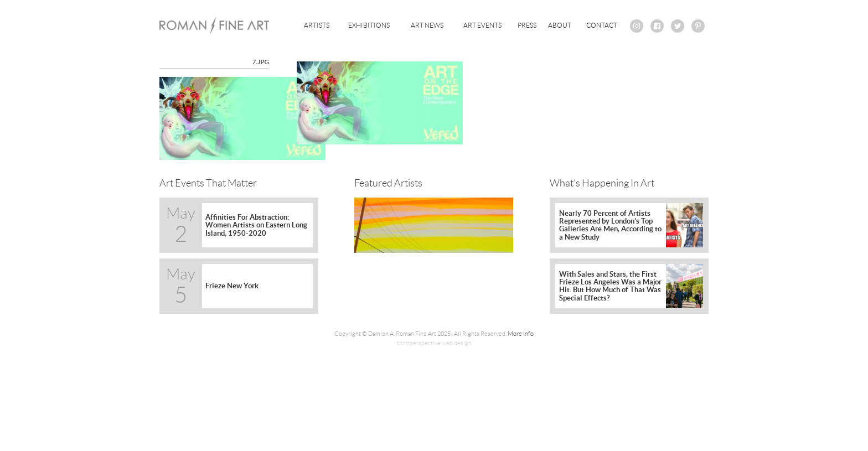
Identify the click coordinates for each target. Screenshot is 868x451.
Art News (427, 25)
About (560, 25)
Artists (317, 25)
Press (527, 25)
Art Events (482, 25)
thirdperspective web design (434, 343)
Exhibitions (369, 25)
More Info (521, 334)
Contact (602, 25)
